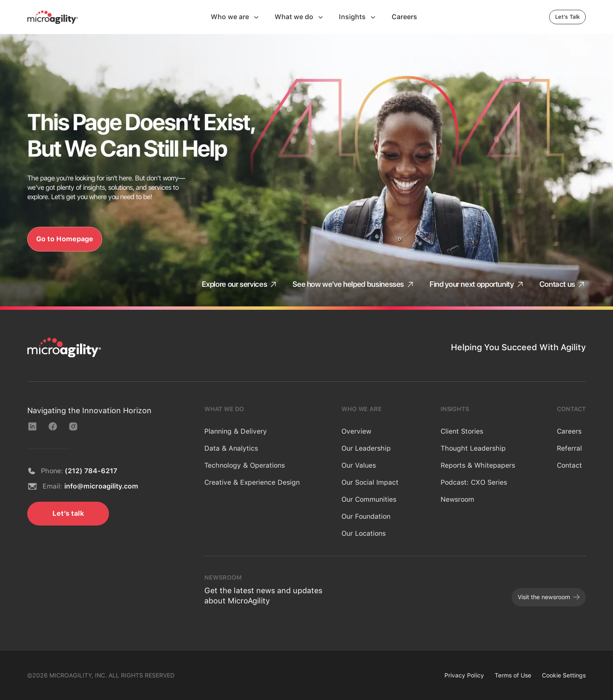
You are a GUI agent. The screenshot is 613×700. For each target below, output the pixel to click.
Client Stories (462, 431)
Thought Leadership (473, 448)
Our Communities (369, 499)
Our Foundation (366, 516)
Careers (569, 431)
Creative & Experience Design (252, 482)
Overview (356, 431)
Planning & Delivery (236, 431)
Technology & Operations (245, 465)
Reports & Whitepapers (478, 465)
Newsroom (457, 499)
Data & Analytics (231, 448)
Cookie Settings (564, 675)
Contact (569, 465)
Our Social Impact (370, 482)
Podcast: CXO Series (474, 482)
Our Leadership (366, 448)
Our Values (359, 465)
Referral (569, 448)
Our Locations (364, 533)
